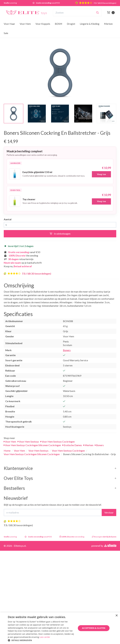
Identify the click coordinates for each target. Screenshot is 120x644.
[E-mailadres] (53, 512)
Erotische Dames (72, 445)
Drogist (71, 24)
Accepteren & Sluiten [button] (94, 628)
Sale (6, 33)
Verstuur (109, 512)
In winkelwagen (60, 234)
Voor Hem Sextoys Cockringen (58, 442)
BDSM (59, 24)
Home (7, 451)
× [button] (116, 616)
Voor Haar (9, 24)
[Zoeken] (97, 13)
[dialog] (60, 628)
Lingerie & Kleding (90, 24)
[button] (41, 640)
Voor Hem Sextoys (28, 442)
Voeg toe (101, 174)
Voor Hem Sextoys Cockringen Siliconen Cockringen (32, 445)
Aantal (8, 219)
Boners (67, 350)
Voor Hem (25, 24)
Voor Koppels (43, 24)
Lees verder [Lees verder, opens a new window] (45, 637)
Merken (108, 24)
